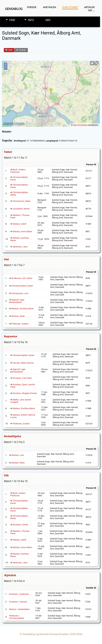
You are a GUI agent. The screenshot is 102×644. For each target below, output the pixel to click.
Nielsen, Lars (18, 455)
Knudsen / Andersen (19, 594)
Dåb (60, 488)
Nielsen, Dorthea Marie (23, 309)
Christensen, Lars (20, 293)
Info (31, 20)
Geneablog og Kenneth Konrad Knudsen (46, 634)
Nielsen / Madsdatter (19, 609)
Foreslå (21, 50)
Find (12, 20)
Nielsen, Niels (18, 316)
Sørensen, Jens (20, 247)
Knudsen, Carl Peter (22, 378)
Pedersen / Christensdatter (17, 617)
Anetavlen (50, 7)
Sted (9, 50)
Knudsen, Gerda (20, 525)
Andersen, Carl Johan (22, 278)
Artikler (89, 7)
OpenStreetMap (80, 125)
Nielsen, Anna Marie (22, 231)
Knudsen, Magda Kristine (25, 393)
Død (61, 272)
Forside (32, 7)
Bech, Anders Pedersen (18, 171)
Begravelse (62, 349)
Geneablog (14, 9)
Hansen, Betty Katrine (23, 363)
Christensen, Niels (22, 201)
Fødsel (60, 164)
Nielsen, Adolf (20, 224)
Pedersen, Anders (20, 324)
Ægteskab (59, 588)
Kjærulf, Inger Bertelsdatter (17, 301)
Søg (48, 20)
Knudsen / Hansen (18, 602)
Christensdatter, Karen (22, 286)
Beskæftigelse (58, 449)
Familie (21, 588)
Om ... (91, 10)
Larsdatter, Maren (21, 209)
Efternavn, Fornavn (22, 164)
